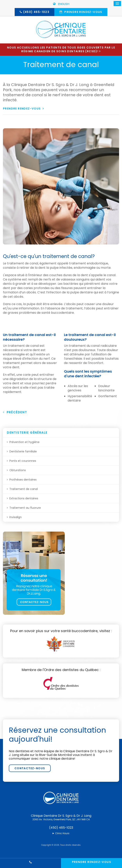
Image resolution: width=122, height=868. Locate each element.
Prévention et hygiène (24, 442)
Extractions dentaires (24, 498)
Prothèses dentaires (23, 480)
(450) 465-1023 (36, 12)
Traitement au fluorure (25, 508)
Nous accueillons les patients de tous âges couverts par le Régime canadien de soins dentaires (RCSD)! (61, 49)
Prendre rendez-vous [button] (83, 12)
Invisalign (16, 517)
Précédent (15, 412)
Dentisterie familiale (23, 451)
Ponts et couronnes (23, 461)
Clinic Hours (62, 833)
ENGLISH (61, 4)
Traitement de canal (24, 489)
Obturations (18, 470)
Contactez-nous (30, 768)
